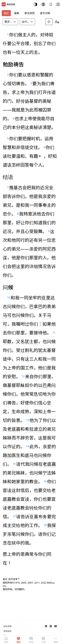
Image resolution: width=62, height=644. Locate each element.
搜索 (17, 13)
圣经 (6, 13)
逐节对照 (45, 13)
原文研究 (30, 13)
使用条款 (7, 631)
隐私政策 (7, 626)
